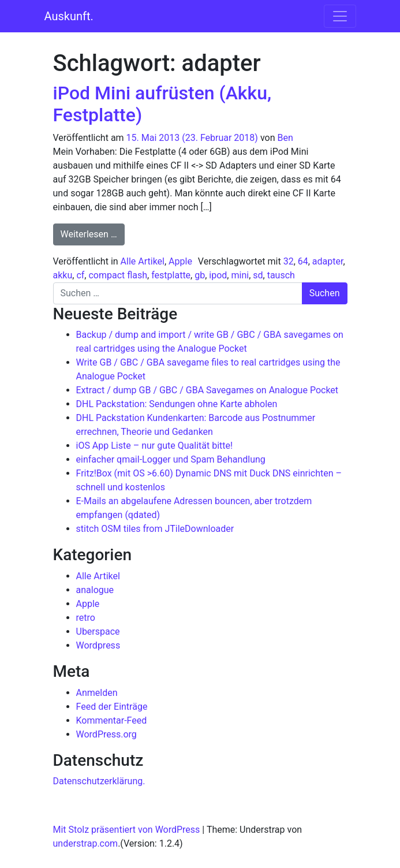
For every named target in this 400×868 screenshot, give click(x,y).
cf (80, 275)
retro (86, 618)
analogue (95, 590)
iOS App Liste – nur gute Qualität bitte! (155, 446)
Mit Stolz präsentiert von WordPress (127, 830)
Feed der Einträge (112, 707)
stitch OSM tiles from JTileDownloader (155, 529)
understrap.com (86, 843)
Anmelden (97, 693)
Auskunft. (69, 16)
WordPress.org (106, 734)
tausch (281, 275)
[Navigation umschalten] (340, 16)
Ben (285, 138)
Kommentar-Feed (112, 720)
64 (303, 261)
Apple (180, 261)
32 (289, 261)
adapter (328, 261)
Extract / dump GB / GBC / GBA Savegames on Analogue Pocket (208, 390)
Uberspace (98, 632)
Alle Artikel (143, 261)
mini (240, 275)
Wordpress (98, 645)
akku (63, 275)
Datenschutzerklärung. (99, 781)
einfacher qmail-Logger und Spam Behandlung (171, 459)
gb (200, 275)
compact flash (118, 275)
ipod (218, 275)
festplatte (171, 275)
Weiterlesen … (93, 233)
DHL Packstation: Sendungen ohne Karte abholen (177, 404)
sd (258, 275)
